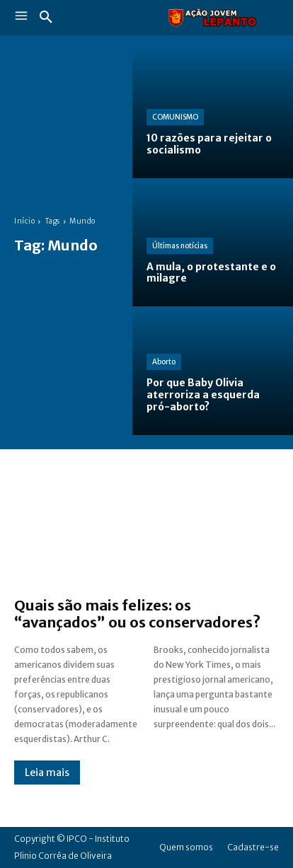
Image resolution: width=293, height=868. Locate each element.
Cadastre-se (253, 847)
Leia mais (47, 772)
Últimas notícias (180, 246)
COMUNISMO (175, 117)
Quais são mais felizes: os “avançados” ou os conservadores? (137, 614)
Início (24, 221)
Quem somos (186, 847)
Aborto (164, 362)
